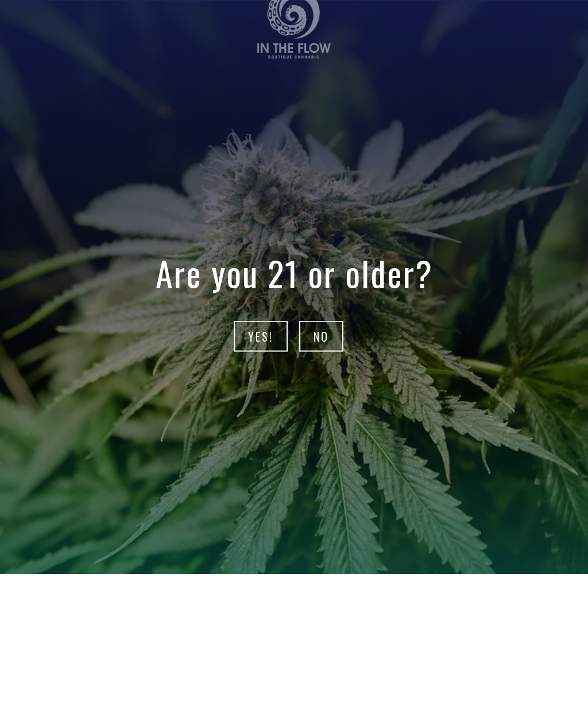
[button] (286, 653)
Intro (272, 607)
